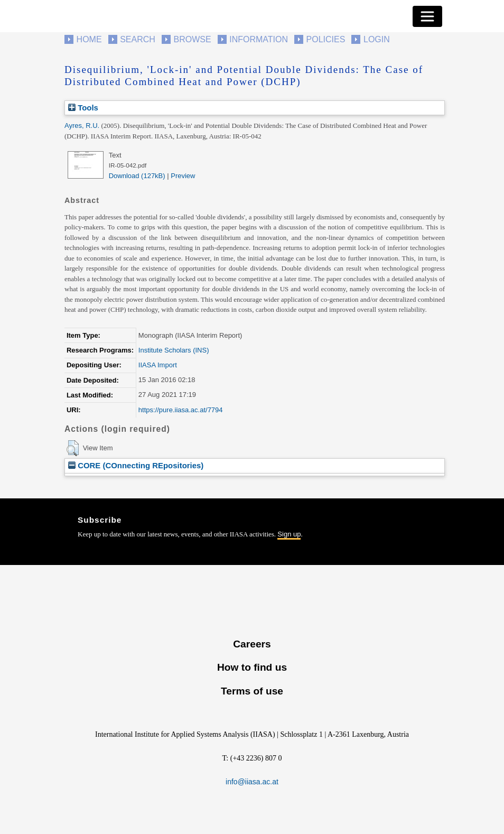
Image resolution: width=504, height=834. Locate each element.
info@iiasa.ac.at (252, 782)
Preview (183, 176)
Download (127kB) (137, 176)
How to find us (252, 667)
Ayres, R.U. (82, 126)
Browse (192, 39)
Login (377, 39)
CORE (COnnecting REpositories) (136, 465)
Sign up (289, 534)
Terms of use (252, 691)
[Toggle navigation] (427, 16)
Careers (252, 644)
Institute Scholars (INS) (174, 350)
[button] (73, 448)
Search (138, 39)
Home (89, 39)
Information (259, 39)
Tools (83, 108)
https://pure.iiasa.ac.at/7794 (181, 410)
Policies (326, 39)
